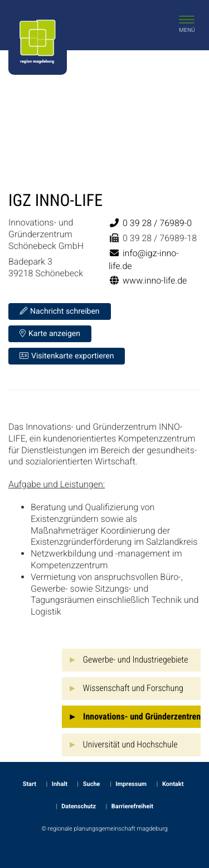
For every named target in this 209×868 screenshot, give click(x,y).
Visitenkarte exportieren (67, 356)
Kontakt (173, 784)
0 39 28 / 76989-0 (150, 223)
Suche (92, 784)
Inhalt (60, 784)
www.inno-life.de (148, 280)
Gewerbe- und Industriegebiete (136, 660)
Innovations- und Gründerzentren (142, 716)
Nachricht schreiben (60, 311)
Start (30, 784)
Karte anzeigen (50, 334)
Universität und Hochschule (130, 744)
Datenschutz (79, 806)
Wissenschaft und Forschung (133, 688)
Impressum (131, 784)
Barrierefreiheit (132, 806)
